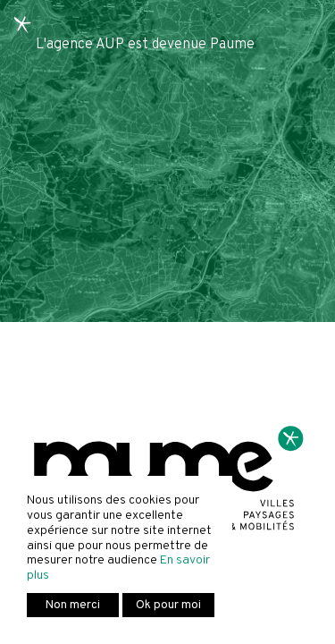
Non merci (73, 605)
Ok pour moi (168, 605)
